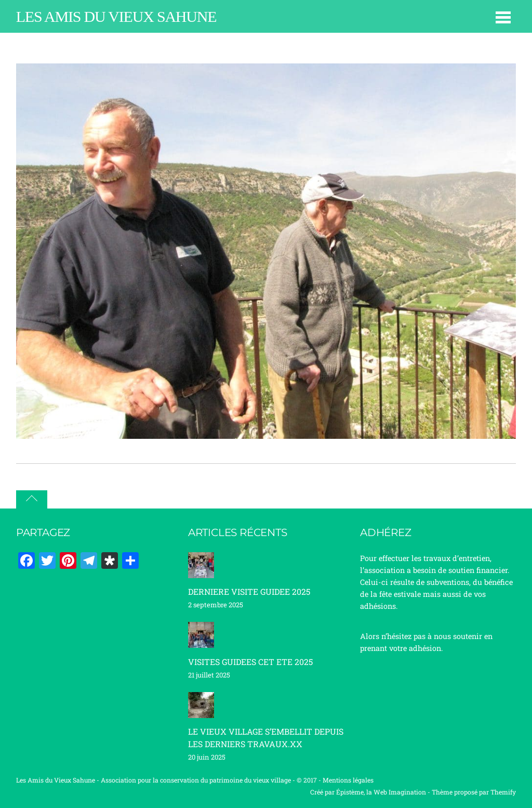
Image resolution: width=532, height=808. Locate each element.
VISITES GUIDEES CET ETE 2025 (250, 662)
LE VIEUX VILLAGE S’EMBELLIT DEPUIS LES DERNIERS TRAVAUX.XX (266, 737)
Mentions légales (348, 780)
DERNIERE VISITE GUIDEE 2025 (249, 591)
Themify (503, 792)
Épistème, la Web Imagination (381, 792)
